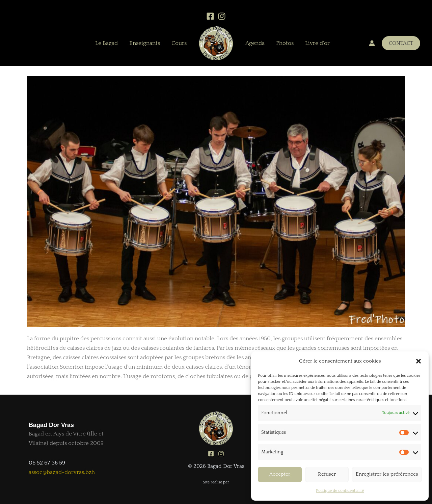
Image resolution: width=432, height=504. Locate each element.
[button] (418, 361)
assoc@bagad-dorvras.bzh (62, 472)
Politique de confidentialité (340, 491)
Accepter (280, 474)
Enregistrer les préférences (387, 474)
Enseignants (145, 43)
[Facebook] (210, 16)
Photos (285, 43)
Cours (179, 43)
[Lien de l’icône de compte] (372, 43)
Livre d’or (317, 43)
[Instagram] (222, 16)
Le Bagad (106, 43)
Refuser (327, 474)
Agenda (255, 43)
